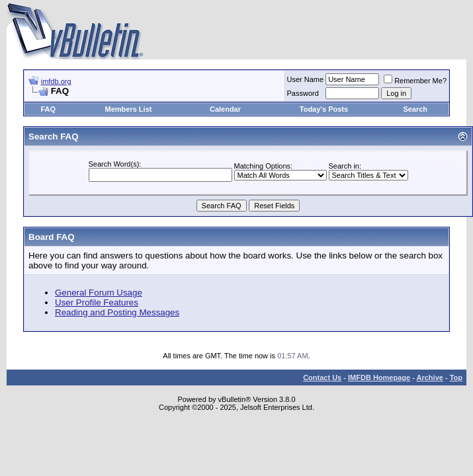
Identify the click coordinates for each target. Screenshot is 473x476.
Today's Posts (324, 109)
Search (415, 109)
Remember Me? (415, 81)
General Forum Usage (99, 293)
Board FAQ (52, 237)
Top (456, 377)
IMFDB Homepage (379, 377)
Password (303, 93)
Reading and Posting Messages (117, 312)
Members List (129, 109)
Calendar (225, 109)
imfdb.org (56, 81)
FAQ (48, 109)
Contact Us (322, 377)
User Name (306, 79)
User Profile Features (97, 302)
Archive (430, 377)
